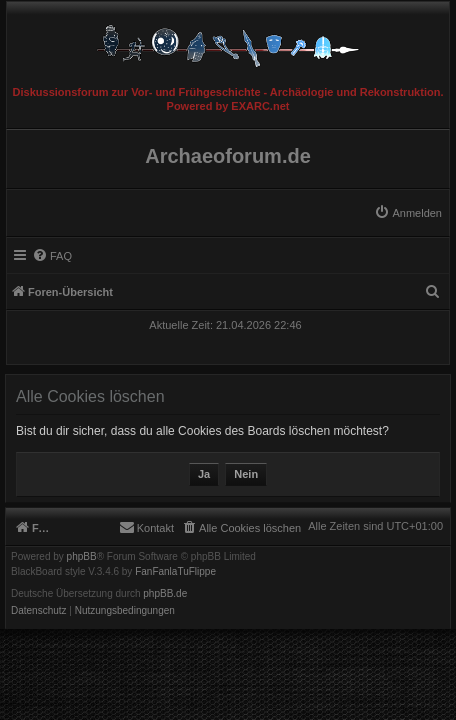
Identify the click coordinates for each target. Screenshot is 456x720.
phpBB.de (165, 594)
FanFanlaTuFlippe (175, 572)
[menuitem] (408, 213)
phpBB (82, 557)
